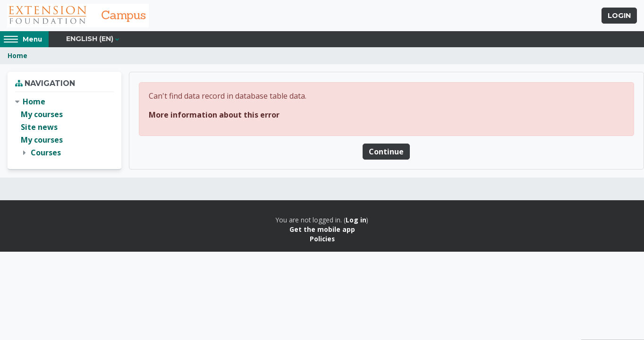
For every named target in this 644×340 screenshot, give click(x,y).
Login (619, 16)
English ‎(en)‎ (90, 39)
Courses (46, 153)
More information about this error (214, 115)
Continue (386, 152)
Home (17, 55)
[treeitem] (64, 127)
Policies (322, 239)
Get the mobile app (322, 229)
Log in (356, 220)
